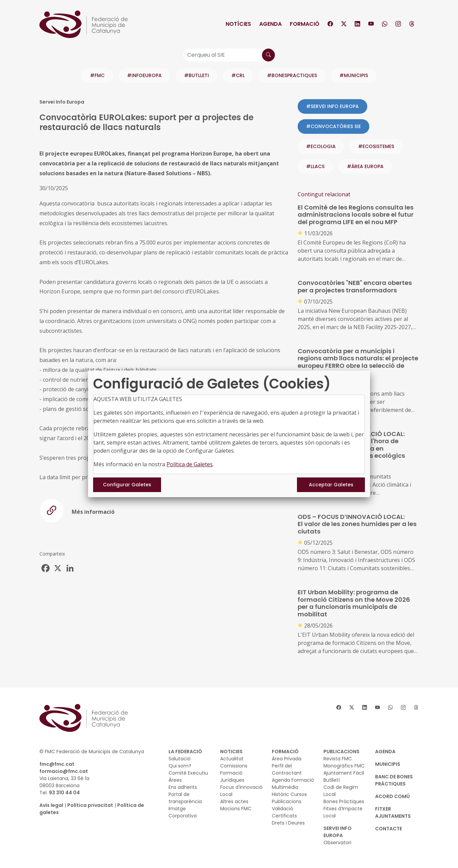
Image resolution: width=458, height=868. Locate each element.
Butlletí (332, 780)
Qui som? (180, 766)
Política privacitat (90, 805)
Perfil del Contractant (287, 769)
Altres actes (234, 801)
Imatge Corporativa (183, 812)
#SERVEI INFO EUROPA (332, 106)
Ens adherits (183, 787)
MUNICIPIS (388, 764)
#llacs (315, 166)
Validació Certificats (284, 812)
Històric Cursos (289, 794)
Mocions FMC (236, 809)
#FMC (97, 75)
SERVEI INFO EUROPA (338, 832)
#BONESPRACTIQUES (292, 75)
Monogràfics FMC (344, 766)
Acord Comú (392, 796)
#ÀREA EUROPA (365, 166)
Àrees (175, 780)
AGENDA (385, 752)
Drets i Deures (288, 823)
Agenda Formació (293, 780)
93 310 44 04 (64, 793)
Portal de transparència (185, 798)
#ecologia (321, 146)
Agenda (270, 24)
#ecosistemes (376, 146)
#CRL (238, 75)
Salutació (180, 759)
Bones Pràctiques (344, 801)
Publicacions (287, 801)
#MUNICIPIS (354, 75)
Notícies (238, 24)
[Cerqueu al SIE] (229, 55)
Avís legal (51, 805)
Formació (305, 24)
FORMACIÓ (285, 752)
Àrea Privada (287, 759)
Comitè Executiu (188, 773)
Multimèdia (285, 787)
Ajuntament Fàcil (344, 773)
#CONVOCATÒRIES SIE (333, 126)
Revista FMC (338, 759)
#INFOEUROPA (144, 75)
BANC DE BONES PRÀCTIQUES (394, 780)
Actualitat (232, 759)
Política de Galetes (190, 464)
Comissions (234, 766)
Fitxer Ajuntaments (393, 812)
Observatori (337, 843)
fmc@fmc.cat (57, 764)
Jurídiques (232, 780)
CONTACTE (389, 829)
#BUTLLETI (197, 75)
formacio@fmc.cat (64, 771)
